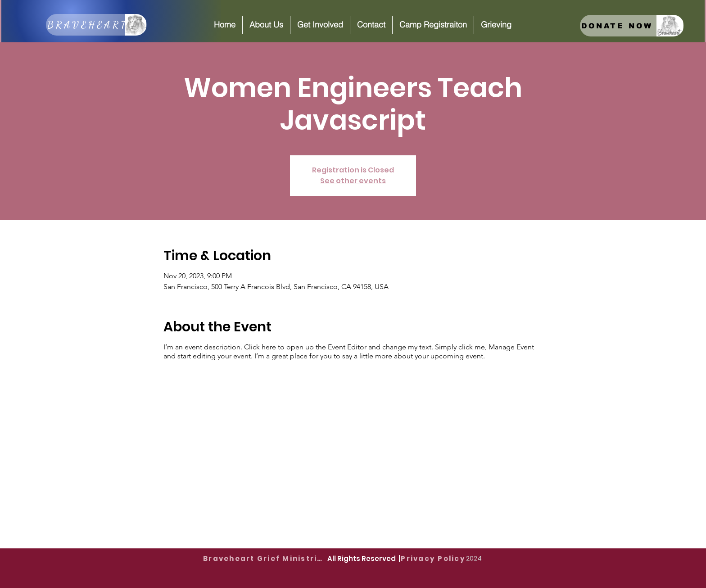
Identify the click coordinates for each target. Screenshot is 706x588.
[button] (266, 25)
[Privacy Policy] (433, 558)
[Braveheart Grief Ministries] (265, 558)
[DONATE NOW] (632, 26)
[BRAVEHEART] (96, 25)
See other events (353, 181)
